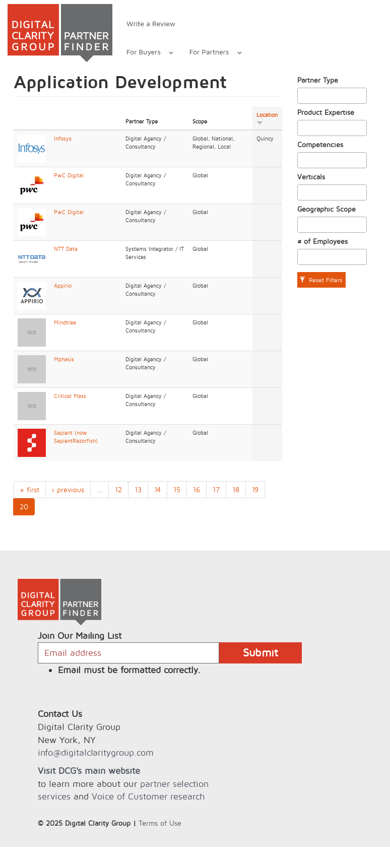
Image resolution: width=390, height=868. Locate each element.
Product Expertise (326, 112)
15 (177, 489)
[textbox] (303, 96)
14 (157, 489)
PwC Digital (69, 175)
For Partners (210, 53)
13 (138, 489)
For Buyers (145, 53)
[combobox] (332, 96)
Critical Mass (70, 396)
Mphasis (64, 359)
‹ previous (68, 489)
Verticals (311, 177)
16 (197, 489)
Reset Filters (321, 280)
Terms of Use (160, 823)
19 (255, 489)
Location (267, 118)
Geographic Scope (327, 209)
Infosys (63, 139)
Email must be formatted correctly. (129, 670)
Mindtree (65, 322)
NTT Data (66, 249)
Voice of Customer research (148, 796)
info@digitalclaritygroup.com (96, 752)
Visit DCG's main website (89, 771)
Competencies (320, 144)
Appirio (63, 286)
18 (236, 489)
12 (118, 489)
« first (30, 489)
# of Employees (322, 241)
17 (216, 489)
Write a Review (151, 23)
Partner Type (318, 80)
